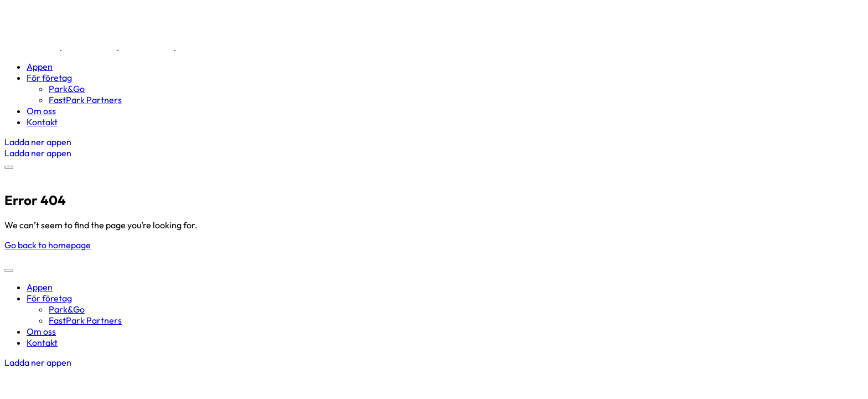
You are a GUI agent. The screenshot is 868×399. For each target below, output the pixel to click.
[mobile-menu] (9, 167)
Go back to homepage (48, 245)
